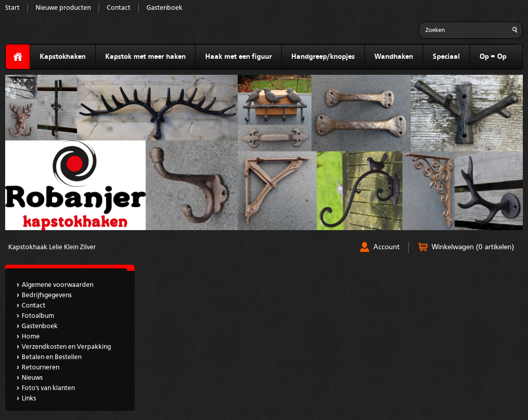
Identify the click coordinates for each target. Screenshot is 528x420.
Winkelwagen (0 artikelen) (473, 247)
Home (31, 337)
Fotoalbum (38, 316)
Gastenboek (164, 8)
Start (12, 8)
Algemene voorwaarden (57, 285)
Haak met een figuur (238, 57)
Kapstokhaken (63, 57)
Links (29, 399)
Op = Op (493, 57)
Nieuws (32, 378)
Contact (119, 8)
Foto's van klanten (48, 388)
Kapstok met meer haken (145, 57)
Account (386, 247)
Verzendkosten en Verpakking (66, 347)
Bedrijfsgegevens (47, 295)
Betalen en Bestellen (52, 357)
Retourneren (40, 368)
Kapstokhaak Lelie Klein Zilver (52, 247)
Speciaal (446, 57)
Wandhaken (394, 57)
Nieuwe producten (63, 8)
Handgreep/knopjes (323, 57)
